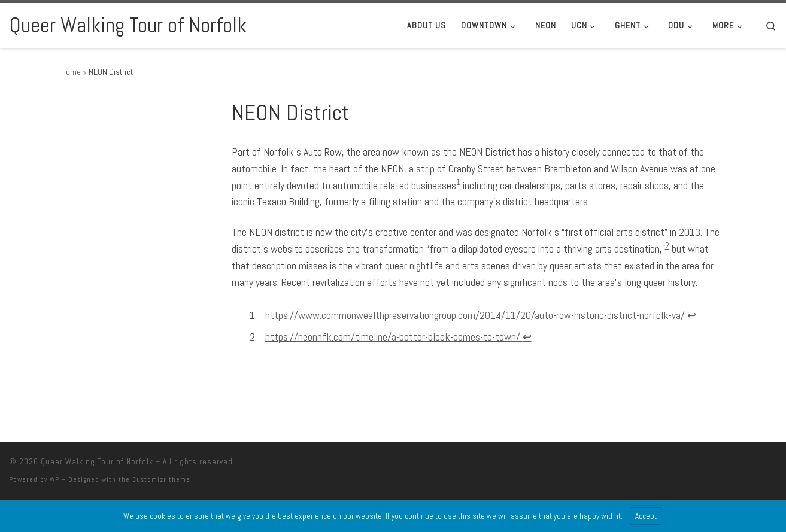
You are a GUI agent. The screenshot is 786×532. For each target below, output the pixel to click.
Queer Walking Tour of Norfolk (97, 462)
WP (54, 479)
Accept (646, 516)
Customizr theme (161, 479)
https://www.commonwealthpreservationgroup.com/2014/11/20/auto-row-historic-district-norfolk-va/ (475, 315)
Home (71, 72)
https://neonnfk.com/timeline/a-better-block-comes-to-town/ (394, 337)
